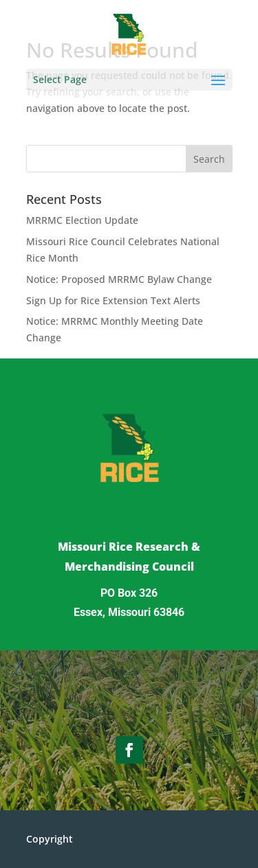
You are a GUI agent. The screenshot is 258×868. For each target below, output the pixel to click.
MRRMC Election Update (82, 220)
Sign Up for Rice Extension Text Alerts (113, 300)
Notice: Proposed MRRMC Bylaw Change (119, 279)
